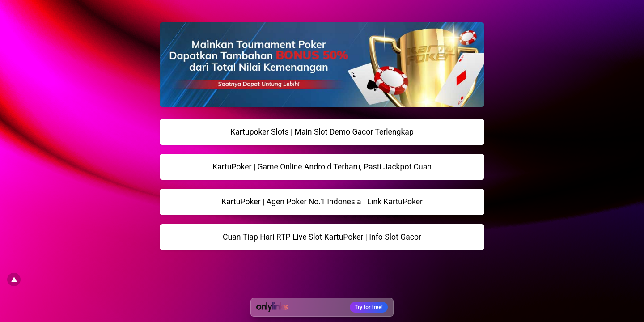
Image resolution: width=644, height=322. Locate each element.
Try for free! (369, 307)
